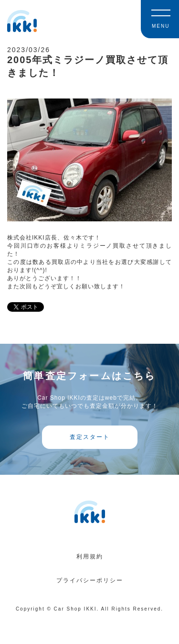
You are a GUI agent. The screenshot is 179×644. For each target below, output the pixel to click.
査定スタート (90, 437)
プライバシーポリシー (90, 580)
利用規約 (90, 557)
